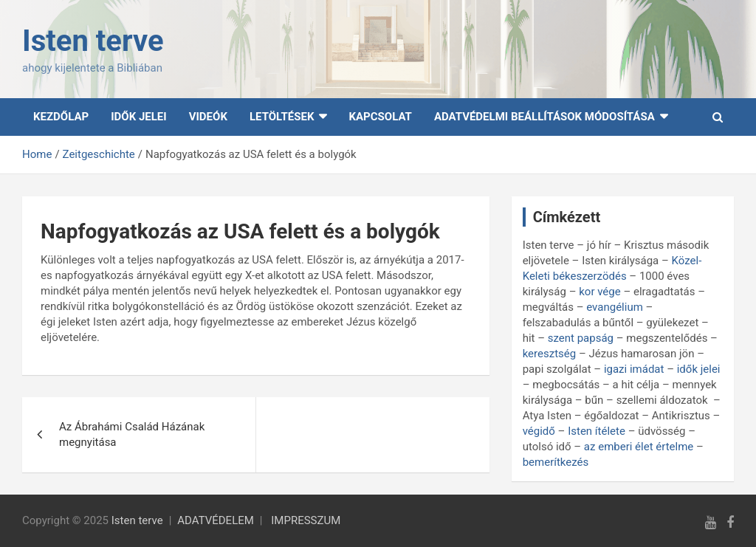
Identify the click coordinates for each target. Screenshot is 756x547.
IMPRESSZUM (306, 520)
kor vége (599, 292)
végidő (539, 431)
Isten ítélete (597, 431)
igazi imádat (634, 369)
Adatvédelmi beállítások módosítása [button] (544, 117)
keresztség (550, 354)
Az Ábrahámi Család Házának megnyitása (132, 434)
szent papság (581, 338)
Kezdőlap (61, 117)
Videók (208, 117)
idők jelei (699, 369)
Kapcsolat (380, 117)
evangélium (615, 307)
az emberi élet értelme (639, 447)
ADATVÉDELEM (216, 520)
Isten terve (93, 41)
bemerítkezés (556, 462)
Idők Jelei (139, 117)
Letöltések (282, 117)
